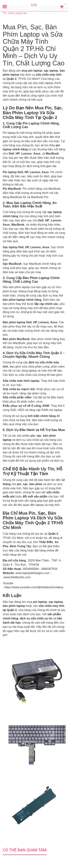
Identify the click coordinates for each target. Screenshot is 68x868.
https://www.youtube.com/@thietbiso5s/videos (34, 587)
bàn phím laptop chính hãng (22, 300)
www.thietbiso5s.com (17, 577)
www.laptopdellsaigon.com (33, 573)
